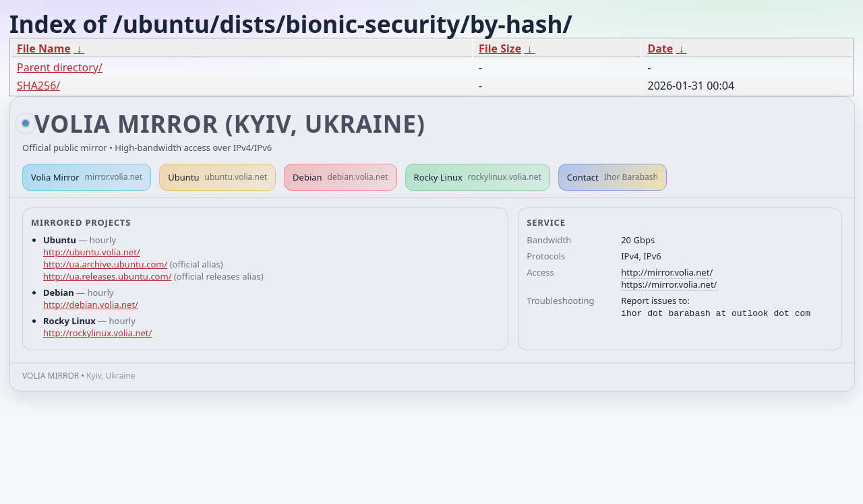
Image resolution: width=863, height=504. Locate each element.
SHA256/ (38, 86)
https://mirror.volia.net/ (669, 284)
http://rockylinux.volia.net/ (97, 333)
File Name (44, 49)
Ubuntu (217, 177)
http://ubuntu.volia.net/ (92, 252)
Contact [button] (613, 177)
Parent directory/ (60, 67)
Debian (340, 177)
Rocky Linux (478, 177)
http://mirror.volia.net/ (667, 272)
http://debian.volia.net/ (91, 305)
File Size (500, 49)
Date (660, 49)
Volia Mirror (87, 177)
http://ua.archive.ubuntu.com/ (105, 264)
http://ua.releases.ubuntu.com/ (107, 276)
